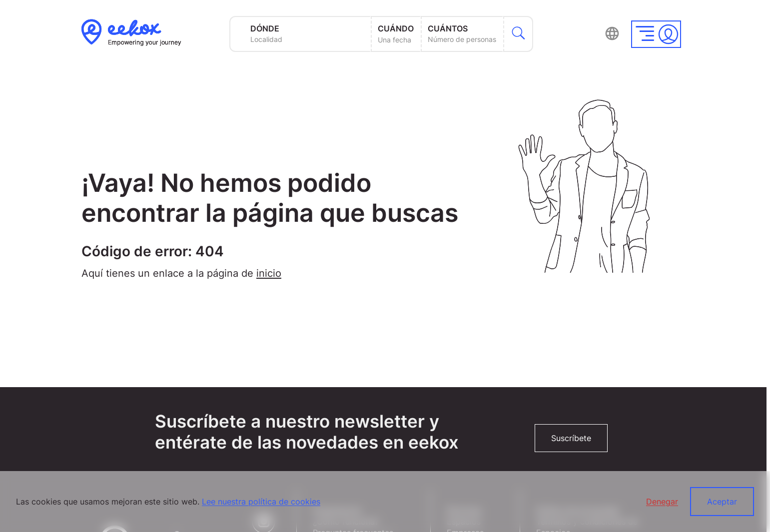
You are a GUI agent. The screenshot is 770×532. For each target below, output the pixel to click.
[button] (656, 34)
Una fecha (394, 40)
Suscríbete (571, 438)
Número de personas (462, 39)
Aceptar (722, 502)
